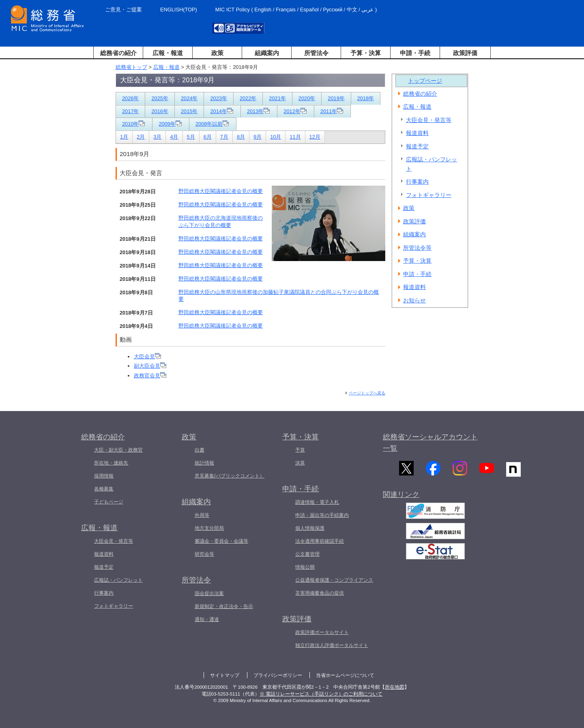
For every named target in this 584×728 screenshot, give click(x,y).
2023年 (218, 98)
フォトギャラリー (429, 195)
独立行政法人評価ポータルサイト (332, 645)
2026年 (130, 98)
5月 (191, 137)
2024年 (189, 98)
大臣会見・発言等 (429, 120)
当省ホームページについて (345, 675)
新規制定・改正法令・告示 (224, 606)
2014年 (221, 111)
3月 (157, 137)
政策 (217, 53)
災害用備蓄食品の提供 (320, 593)
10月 (276, 137)
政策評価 (465, 53)
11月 (295, 137)
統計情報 (204, 463)
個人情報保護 (310, 528)
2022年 (248, 98)
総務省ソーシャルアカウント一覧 (430, 443)
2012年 (295, 111)
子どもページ (109, 502)
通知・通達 (207, 619)
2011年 (332, 111)
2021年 (277, 98)
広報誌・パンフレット (432, 164)
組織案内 (267, 53)
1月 (124, 137)
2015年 (189, 111)
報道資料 (417, 133)
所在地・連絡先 (111, 463)
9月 (258, 137)
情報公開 (305, 567)
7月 (224, 137)
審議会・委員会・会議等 (221, 541)
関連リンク (401, 500)
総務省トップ (131, 67)
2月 (141, 137)
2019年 (336, 98)
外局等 (202, 515)
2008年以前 (212, 124)
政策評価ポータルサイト (322, 632)
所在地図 (395, 687)
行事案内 (417, 182)
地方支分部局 (209, 528)
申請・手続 (415, 53)
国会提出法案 (209, 593)
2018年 (366, 98)
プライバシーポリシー (278, 675)
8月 (241, 137)
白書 (200, 450)
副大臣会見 (150, 366)
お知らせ (414, 300)
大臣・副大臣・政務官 (118, 450)
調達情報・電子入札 (317, 502)
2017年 (130, 111)
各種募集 (104, 489)
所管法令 (316, 53)
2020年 (307, 98)
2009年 (170, 124)
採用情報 (104, 476)
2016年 (160, 111)
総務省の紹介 (118, 53)
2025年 (160, 98)
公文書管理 (307, 554)
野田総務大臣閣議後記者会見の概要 (221, 191)
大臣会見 (147, 357)
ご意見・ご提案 (123, 10)
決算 (300, 463)
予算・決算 (366, 53)
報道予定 (417, 146)
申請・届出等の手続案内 (322, 515)
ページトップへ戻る (367, 393)
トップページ (425, 81)
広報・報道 (168, 53)
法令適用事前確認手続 (320, 541)
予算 (300, 450)
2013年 (258, 111)
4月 (174, 137)
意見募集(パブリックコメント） (230, 476)
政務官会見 (150, 376)
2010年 (133, 124)
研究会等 (204, 554)
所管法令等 (417, 248)
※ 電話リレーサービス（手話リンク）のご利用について (321, 694)
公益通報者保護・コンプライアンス (334, 580)
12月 (315, 137)
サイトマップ (225, 675)
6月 (208, 137)
